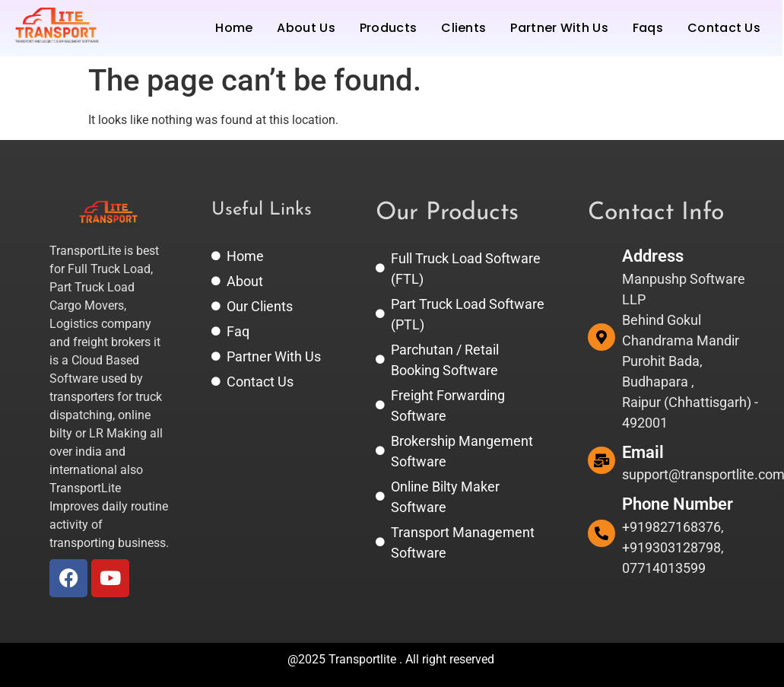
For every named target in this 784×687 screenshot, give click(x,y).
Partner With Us (559, 28)
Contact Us (724, 28)
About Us (306, 28)
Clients (463, 28)
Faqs (648, 28)
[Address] (601, 337)
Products (388, 28)
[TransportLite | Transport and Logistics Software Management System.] (57, 25)
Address (653, 256)
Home (234, 28)
